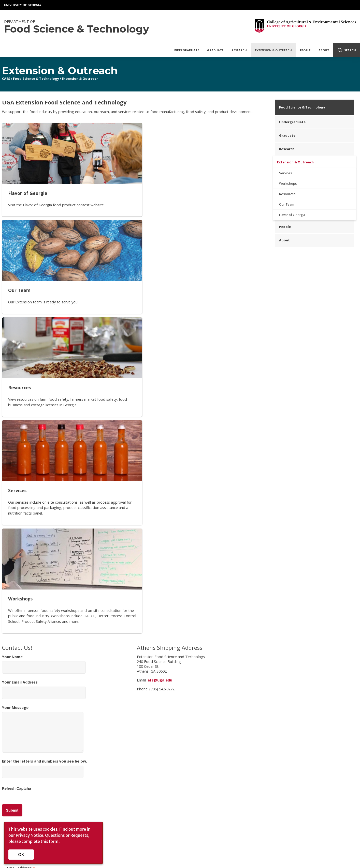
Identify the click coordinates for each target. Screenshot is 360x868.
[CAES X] (261, 761)
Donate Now (339, 725)
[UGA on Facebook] (180, 853)
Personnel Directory (90, 767)
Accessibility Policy (88, 782)
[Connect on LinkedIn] (308, 761)
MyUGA (211, 829)
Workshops (288, 183)
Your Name (44, 378)
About (324, 50)
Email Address (21, 582)
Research (239, 50)
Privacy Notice (30, 835)
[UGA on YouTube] (205, 853)
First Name (18, 606)
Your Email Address (44, 403)
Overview (17, 767)
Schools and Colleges (168, 829)
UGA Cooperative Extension (161, 767)
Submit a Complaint (320, 829)
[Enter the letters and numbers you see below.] (43, 485)
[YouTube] (295, 761)
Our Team (287, 204)
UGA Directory (164, 836)
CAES (6, 79)
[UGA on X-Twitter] (189, 853)
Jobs (13, 789)
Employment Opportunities (223, 836)
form (54, 841)
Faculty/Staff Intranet (275, 777)
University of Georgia (23, 5)
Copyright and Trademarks (273, 829)
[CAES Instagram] (272, 761)
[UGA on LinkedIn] (213, 853)
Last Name (18, 630)
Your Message (43, 443)
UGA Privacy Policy (269, 836)
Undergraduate (186, 50)
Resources (287, 194)
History (16, 774)
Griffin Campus (150, 782)
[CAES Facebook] (248, 761)
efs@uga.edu (160, 394)
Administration (22, 782)
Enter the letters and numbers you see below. (45, 488)
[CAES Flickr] (283, 761)
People (305, 50)
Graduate (215, 50)
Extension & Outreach (273, 50)
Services (286, 173)
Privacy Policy (84, 774)
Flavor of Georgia (292, 215)
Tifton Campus (151, 774)
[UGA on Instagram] (197, 853)
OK (21, 855)
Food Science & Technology (36, 79)
